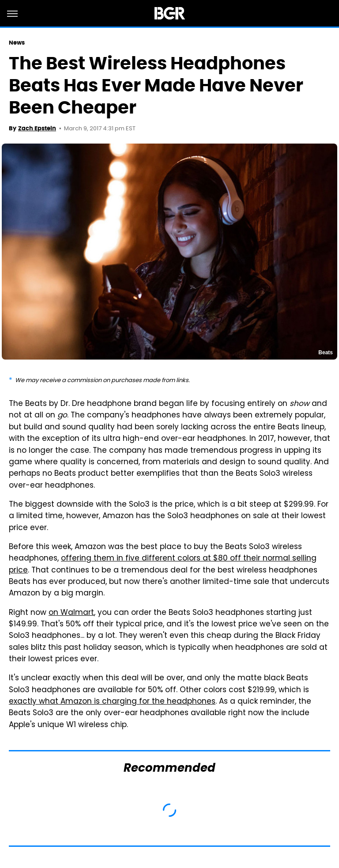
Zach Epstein (37, 128)
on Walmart (71, 613)
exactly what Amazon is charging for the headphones (112, 702)
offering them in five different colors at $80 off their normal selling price (163, 565)
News (17, 43)
